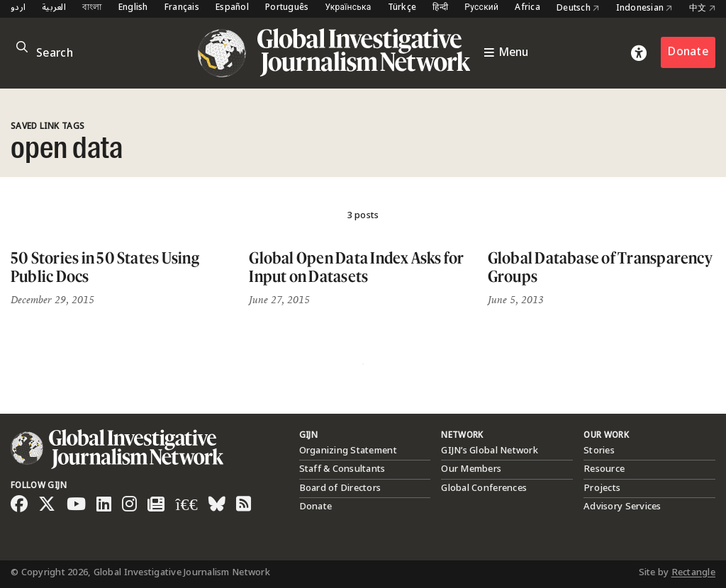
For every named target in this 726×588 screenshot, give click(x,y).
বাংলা (92, 8)
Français (182, 8)
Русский (481, 8)
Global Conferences (484, 488)
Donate (688, 52)
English (133, 8)
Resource (604, 469)
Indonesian (644, 9)
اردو (18, 8)
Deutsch (578, 9)
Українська (348, 8)
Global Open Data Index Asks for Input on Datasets (356, 267)
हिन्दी (440, 8)
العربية (54, 8)
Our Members (471, 469)
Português (287, 8)
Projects (602, 488)
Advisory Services (622, 507)
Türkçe (402, 8)
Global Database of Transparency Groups (600, 267)
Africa (527, 8)
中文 (702, 9)
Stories (599, 451)
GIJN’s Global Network (489, 451)
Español (232, 8)
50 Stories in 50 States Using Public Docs (105, 267)
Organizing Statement (348, 451)
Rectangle (693, 572)
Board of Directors (340, 488)
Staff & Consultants (342, 469)
